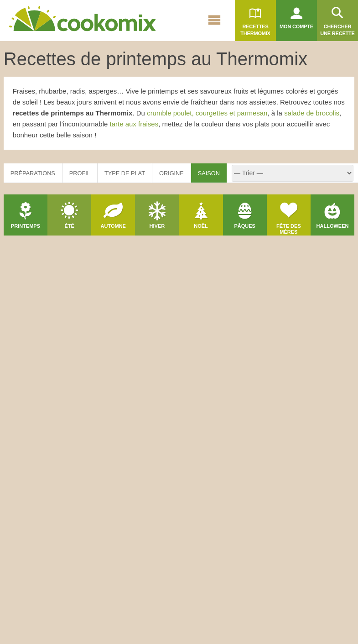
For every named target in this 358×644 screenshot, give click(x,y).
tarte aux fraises (134, 124)
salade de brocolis (312, 113)
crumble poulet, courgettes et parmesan (207, 113)
